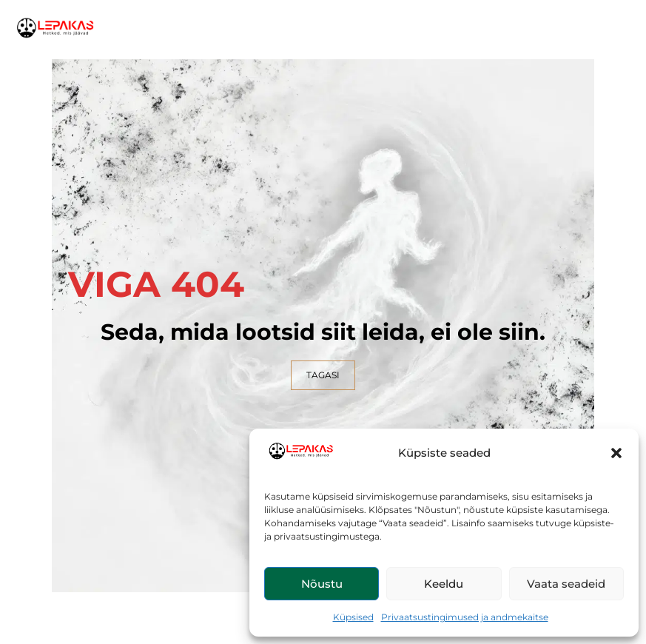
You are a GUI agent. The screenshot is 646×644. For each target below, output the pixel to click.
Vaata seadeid (566, 584)
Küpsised (353, 617)
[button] (616, 453)
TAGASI (323, 375)
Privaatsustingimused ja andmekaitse (465, 617)
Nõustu (322, 584)
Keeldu (444, 584)
